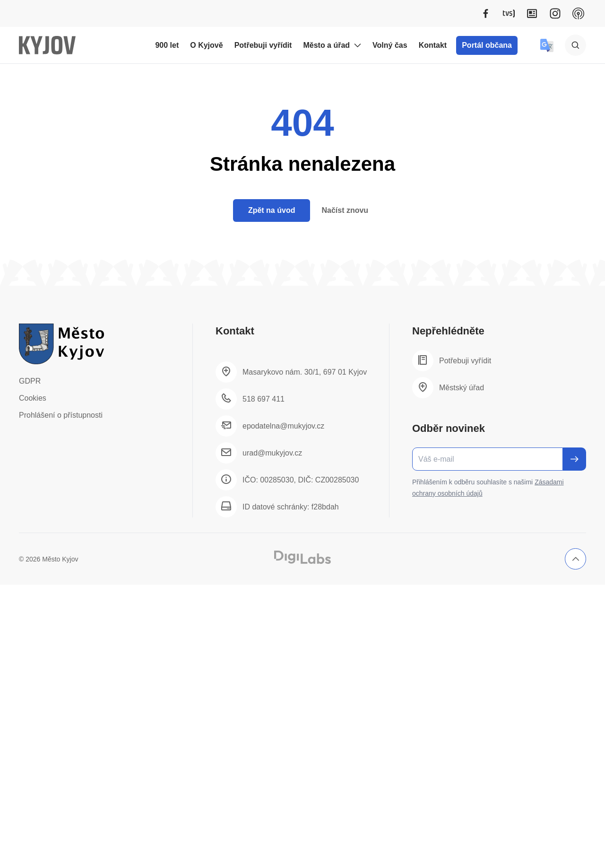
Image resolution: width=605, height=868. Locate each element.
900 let (167, 45)
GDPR (30, 381)
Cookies (33, 398)
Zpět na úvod (272, 210)
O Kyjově (206, 45)
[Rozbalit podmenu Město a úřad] (357, 45)
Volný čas (390, 45)
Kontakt (433, 45)
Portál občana (487, 45)
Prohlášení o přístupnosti (61, 415)
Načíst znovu (345, 210)
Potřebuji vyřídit (263, 45)
